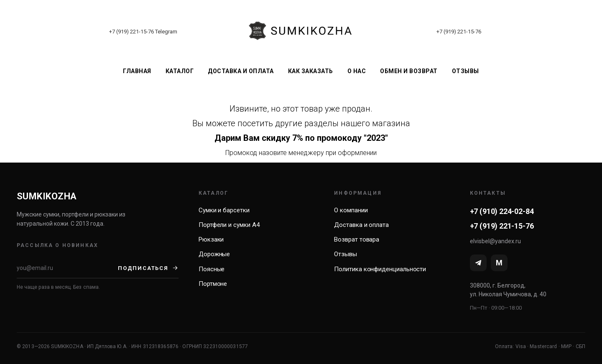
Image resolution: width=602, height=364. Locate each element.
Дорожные (214, 254)
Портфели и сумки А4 (229, 225)
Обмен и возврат (409, 71)
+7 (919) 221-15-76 (131, 32)
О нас (357, 71)
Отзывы (466, 71)
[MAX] (499, 263)
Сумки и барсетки (224, 210)
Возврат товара (357, 239)
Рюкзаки (211, 239)
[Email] (67, 268)
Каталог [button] (180, 71)
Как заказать (311, 71)
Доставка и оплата (241, 71)
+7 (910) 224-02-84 (502, 211)
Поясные (212, 269)
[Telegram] (478, 263)
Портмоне (213, 284)
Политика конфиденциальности (380, 269)
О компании (351, 210)
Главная (137, 71)
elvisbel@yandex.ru (495, 241)
